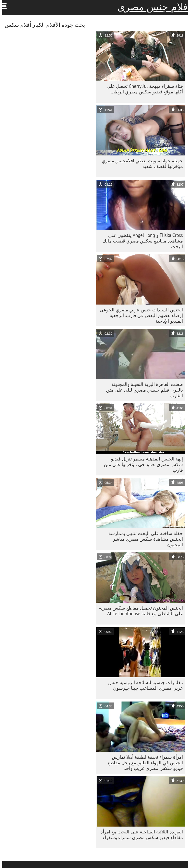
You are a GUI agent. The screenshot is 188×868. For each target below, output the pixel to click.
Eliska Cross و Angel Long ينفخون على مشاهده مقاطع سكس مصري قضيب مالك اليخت (140, 241)
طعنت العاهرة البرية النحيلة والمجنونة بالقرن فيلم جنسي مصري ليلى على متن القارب (142, 390)
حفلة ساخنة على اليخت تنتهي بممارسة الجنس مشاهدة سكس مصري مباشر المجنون (143, 539)
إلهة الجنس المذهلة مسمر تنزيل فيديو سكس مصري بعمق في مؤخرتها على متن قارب (141, 464)
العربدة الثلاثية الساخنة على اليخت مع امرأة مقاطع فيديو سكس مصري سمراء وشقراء (139, 835)
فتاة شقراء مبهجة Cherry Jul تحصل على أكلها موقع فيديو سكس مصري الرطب (143, 89)
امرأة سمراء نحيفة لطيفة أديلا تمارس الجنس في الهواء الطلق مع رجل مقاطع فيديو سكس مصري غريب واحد (143, 763)
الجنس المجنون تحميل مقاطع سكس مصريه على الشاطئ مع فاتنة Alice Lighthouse (139, 611)
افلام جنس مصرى (152, 7)
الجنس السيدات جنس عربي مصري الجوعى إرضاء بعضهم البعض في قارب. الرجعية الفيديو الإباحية (139, 315)
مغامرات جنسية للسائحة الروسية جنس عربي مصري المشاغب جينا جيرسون (143, 685)
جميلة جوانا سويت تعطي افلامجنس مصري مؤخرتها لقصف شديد (140, 163)
